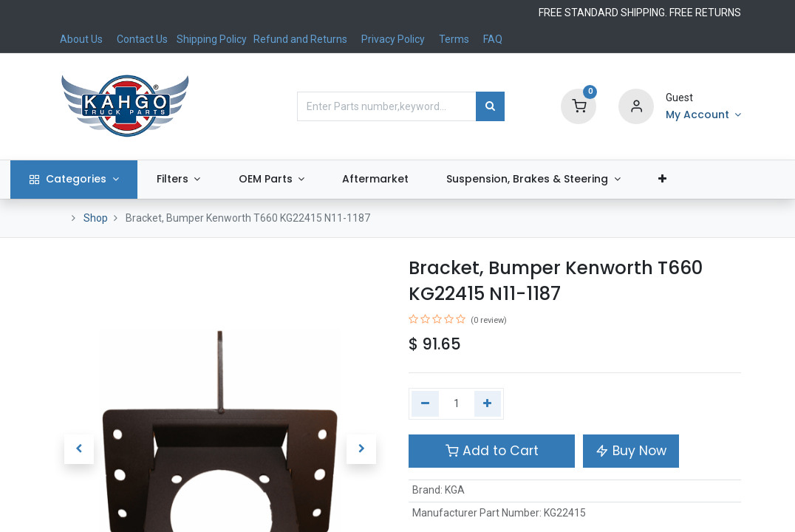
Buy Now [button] (631, 451)
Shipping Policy (213, 39)
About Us (81, 39)
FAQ (493, 39)
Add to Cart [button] (492, 451)
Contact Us (142, 39)
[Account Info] (703, 115)
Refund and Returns (300, 39)
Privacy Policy (393, 39)
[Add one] (488, 404)
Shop (96, 218)
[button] (706, 180)
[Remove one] (425, 404)
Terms (454, 39)
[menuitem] (419, 180)
